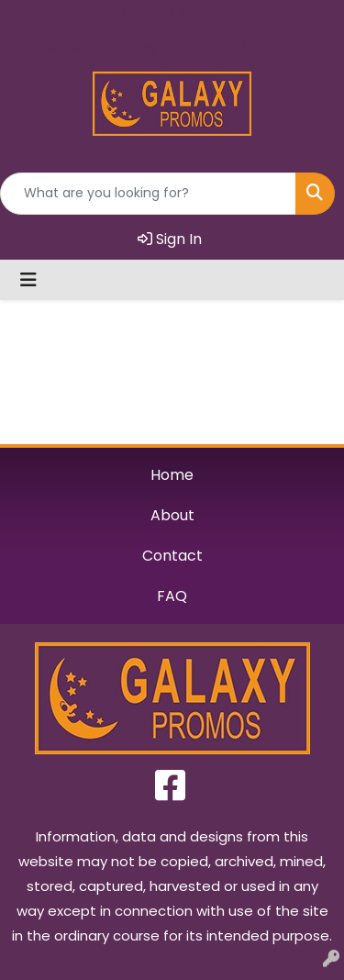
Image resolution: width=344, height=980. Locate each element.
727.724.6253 (168, 16)
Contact (172, 556)
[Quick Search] (148, 194)
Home (172, 475)
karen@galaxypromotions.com (167, 47)
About (172, 515)
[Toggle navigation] (28, 280)
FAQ (172, 596)
